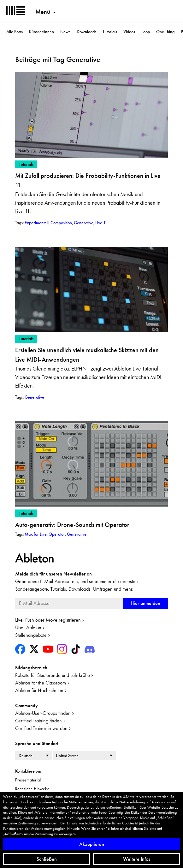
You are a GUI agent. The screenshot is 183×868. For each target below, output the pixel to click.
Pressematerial (28, 780)
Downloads (86, 32)
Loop (146, 32)
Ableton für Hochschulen (39, 690)
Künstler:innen (41, 32)
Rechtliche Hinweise (32, 789)
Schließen (47, 859)
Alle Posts (15, 32)
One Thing (165, 32)
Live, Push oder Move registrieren (48, 620)
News (65, 32)
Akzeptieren (92, 844)
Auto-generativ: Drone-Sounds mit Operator (72, 525)
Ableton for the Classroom (41, 683)
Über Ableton (28, 627)
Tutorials (110, 32)
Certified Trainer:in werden (41, 728)
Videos (129, 32)
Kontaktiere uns (28, 771)
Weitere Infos (137, 859)
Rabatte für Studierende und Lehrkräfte (53, 675)
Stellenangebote (31, 635)
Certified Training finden (38, 721)
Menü (43, 12)
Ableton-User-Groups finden (43, 713)
